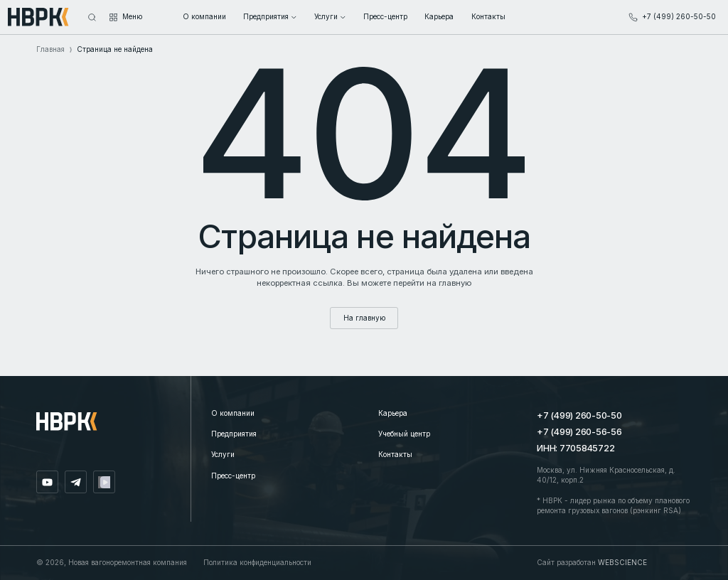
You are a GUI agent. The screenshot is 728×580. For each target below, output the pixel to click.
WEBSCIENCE (622, 562)
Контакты (395, 454)
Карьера (393, 413)
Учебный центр (404, 434)
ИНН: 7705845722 (576, 448)
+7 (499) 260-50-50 (579, 415)
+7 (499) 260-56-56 (579, 432)
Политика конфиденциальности (257, 562)
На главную (364, 318)
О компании (233, 413)
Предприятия (234, 434)
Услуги (223, 454)
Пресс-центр (233, 476)
